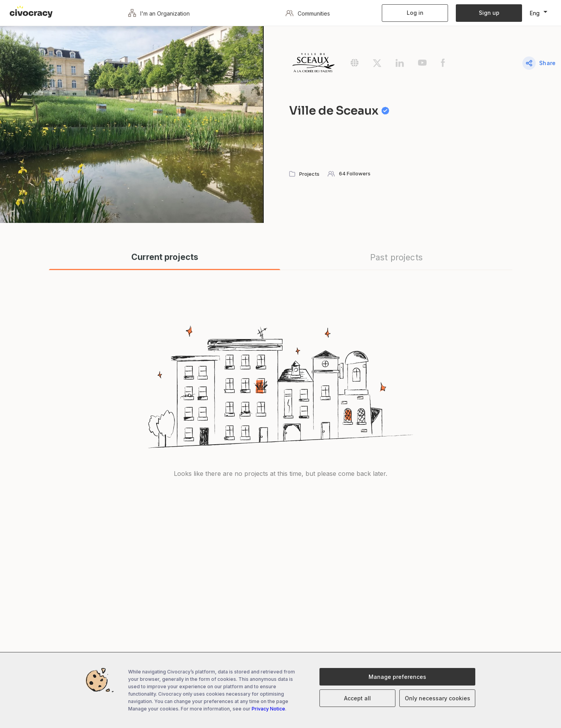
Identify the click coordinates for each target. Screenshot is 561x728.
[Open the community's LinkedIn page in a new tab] (407, 65)
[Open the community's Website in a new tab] (362, 65)
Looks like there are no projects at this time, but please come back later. (280, 474)
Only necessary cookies (438, 698)
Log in (415, 13)
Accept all (357, 698)
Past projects (396, 257)
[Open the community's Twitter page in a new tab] (384, 65)
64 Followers (355, 173)
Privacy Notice (268, 709)
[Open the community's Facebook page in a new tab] (449, 65)
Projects (309, 174)
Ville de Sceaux (346, 111)
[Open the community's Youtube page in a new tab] (429, 65)
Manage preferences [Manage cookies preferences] (397, 677)
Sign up (489, 13)
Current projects (165, 257)
